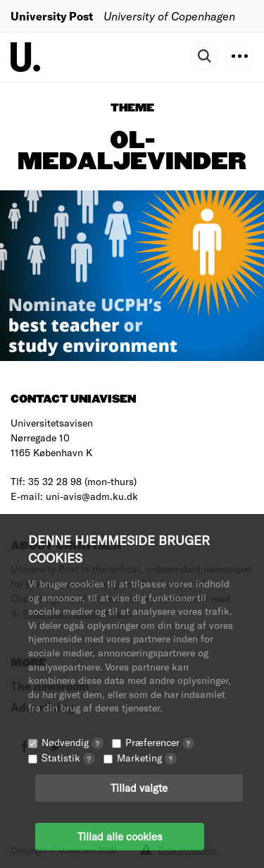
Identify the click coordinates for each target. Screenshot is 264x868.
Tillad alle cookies (120, 836)
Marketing (147, 758)
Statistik (68, 758)
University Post (52, 16)
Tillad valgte (139, 788)
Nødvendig (73, 742)
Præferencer (160, 742)
